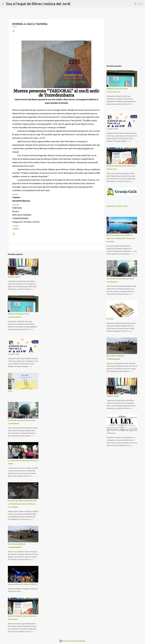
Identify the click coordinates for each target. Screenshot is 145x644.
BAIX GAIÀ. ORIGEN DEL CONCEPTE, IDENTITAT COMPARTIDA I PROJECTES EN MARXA (121, 238)
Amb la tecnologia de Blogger (73, 641)
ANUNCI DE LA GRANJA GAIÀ (117, 206)
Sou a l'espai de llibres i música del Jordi (38, 4)
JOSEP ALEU (111, 433)
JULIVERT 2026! (14, 354)
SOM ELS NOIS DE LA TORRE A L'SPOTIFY (23, 584)
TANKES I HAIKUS (14, 277)
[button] (14, 31)
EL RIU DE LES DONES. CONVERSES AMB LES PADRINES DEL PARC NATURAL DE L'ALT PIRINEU (22, 504)
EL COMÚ (110, 319)
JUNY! (10, 391)
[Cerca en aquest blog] (132, 4)
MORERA (16, 229)
